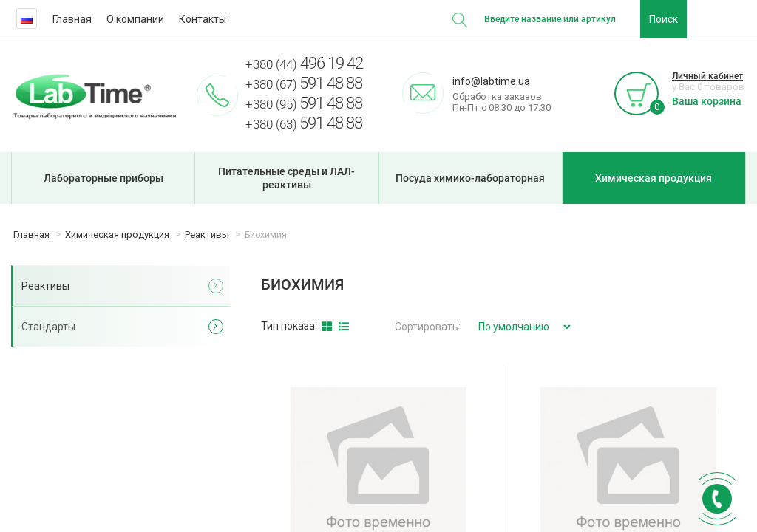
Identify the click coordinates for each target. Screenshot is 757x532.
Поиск (663, 19)
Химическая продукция (654, 178)
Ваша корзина (707, 101)
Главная (72, 19)
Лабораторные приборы (103, 178)
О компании (135, 19)
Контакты (203, 19)
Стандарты (48, 327)
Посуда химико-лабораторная (470, 178)
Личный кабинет (707, 76)
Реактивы (45, 286)
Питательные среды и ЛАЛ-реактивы (286, 178)
